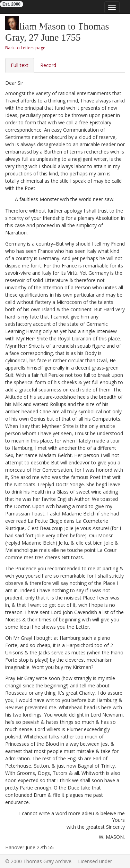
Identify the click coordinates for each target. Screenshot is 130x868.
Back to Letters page (25, 48)
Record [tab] (48, 65)
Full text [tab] (20, 65)
